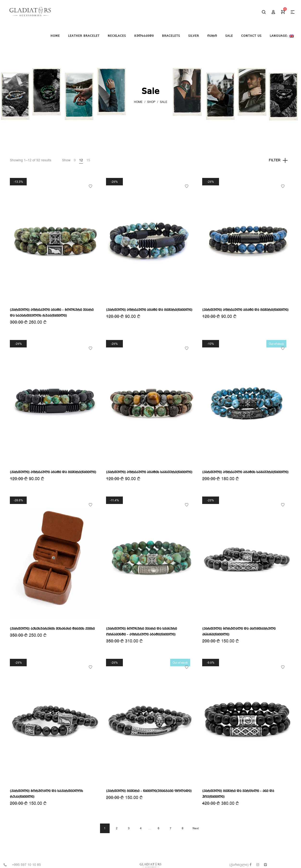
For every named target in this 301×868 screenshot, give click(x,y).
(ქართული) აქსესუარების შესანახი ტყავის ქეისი (52, 629)
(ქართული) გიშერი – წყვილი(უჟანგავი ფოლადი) (149, 791)
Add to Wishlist (90, 186)
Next (196, 828)
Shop (151, 102)
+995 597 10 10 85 (26, 865)
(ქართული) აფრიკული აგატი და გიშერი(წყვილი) (149, 310)
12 (81, 160)
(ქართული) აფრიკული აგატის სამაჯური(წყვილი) (149, 472)
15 (88, 160)
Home (138, 102)
